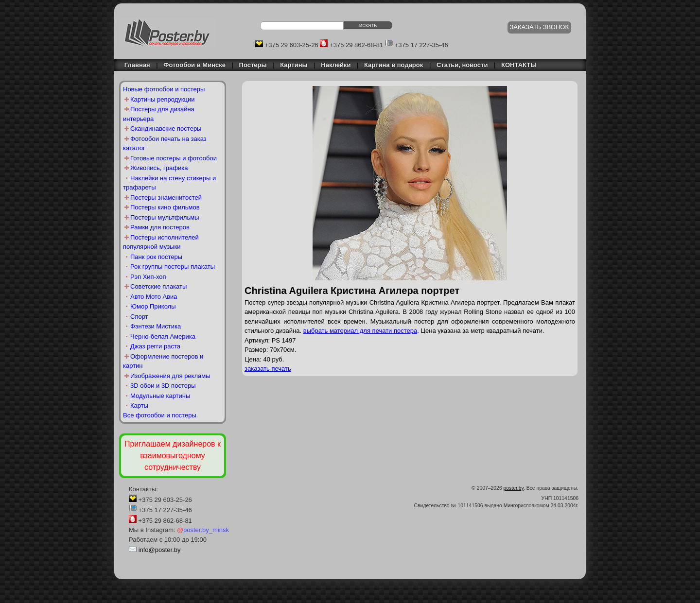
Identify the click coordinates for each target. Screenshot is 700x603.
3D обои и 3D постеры (163, 386)
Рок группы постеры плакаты (173, 267)
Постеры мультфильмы (165, 217)
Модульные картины (160, 396)
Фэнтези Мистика (156, 326)
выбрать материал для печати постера (360, 331)
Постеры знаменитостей (166, 198)
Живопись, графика (159, 168)
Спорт (139, 317)
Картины (294, 65)
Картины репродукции (163, 99)
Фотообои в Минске (194, 65)
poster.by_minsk (203, 530)
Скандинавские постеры (166, 129)
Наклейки (336, 65)
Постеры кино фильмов (165, 207)
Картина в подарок (394, 65)
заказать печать (268, 369)
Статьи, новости (462, 65)
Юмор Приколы (153, 306)
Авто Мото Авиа (154, 297)
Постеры (253, 65)
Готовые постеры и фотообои (174, 158)
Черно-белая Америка (163, 336)
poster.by (514, 488)
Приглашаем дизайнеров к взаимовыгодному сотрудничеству (173, 456)
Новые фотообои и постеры (164, 89)
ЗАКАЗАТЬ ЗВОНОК (540, 27)
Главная (135, 65)
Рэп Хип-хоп (148, 277)
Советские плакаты (158, 286)
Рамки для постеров (160, 227)
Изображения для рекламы (170, 376)
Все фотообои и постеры (160, 415)
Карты (139, 405)
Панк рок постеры (156, 257)
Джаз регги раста (155, 346)
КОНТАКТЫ (519, 65)
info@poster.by (160, 550)
